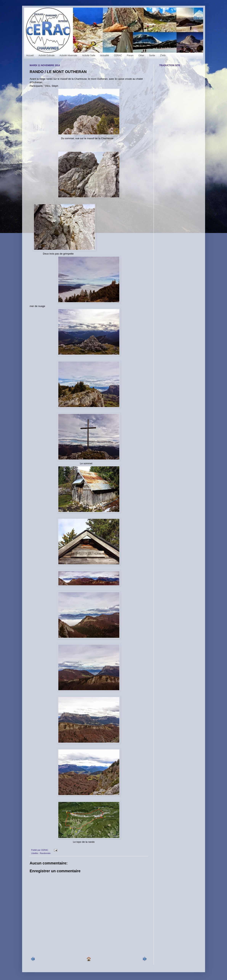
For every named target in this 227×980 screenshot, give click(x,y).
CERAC (118, 55)
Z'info (163, 55)
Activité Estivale (47, 55)
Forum (130, 55)
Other (141, 55)
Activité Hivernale (68, 55)
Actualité (105, 55)
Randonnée (45, 853)
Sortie (152, 55)
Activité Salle (89, 55)
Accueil (30, 55)
